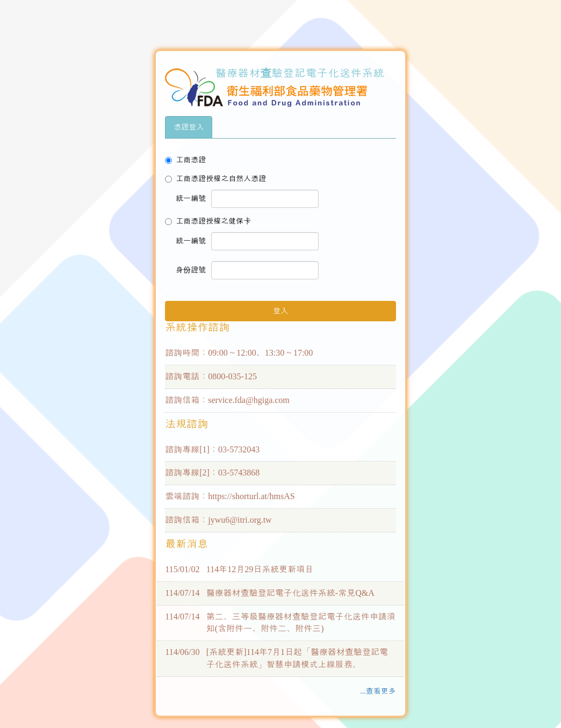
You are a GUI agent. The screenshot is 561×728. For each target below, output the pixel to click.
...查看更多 (378, 691)
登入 (280, 311)
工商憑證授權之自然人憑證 (215, 179)
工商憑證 (185, 160)
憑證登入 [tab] (189, 127)
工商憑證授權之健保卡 (208, 221)
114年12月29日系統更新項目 (260, 569)
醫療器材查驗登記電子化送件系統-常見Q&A (290, 593)
